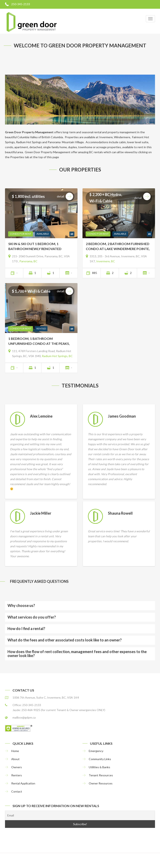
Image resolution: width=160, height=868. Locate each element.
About (15, 759)
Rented (41, 329)
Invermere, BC (106, 261)
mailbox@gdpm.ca (24, 717)
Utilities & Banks (99, 767)
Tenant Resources (101, 775)
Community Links (100, 759)
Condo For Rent (21, 234)
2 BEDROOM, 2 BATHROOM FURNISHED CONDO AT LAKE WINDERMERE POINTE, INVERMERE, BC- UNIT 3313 (118, 247)
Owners (17, 767)
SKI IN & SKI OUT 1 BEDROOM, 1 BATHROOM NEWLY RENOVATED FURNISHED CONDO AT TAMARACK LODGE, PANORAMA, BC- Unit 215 (37, 247)
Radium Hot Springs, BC (57, 356)
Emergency (96, 751)
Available (43, 234)
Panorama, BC (28, 261)
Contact (17, 791)
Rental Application (23, 783)
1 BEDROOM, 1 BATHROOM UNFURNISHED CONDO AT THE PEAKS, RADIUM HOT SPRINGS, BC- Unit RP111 (39, 341)
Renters (17, 775)
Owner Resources (101, 783)
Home (15, 751)
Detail (65, 196)
